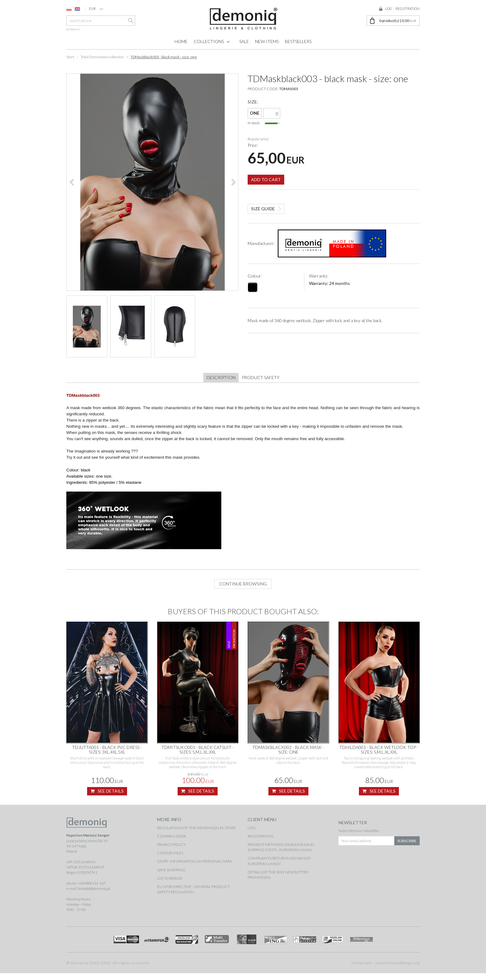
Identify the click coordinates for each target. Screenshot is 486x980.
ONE (255, 113)
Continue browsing (243, 591)
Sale (244, 41)
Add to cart (266, 175)
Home (181, 41)
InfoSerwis (362, 970)
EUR (96, 9)
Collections (209, 41)
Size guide (263, 204)
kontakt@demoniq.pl (94, 895)
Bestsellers (298, 41)
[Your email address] (367, 846)
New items (267, 41)
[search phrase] (101, 21)
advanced (73, 29)
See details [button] (107, 798)
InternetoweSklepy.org (398, 970)
